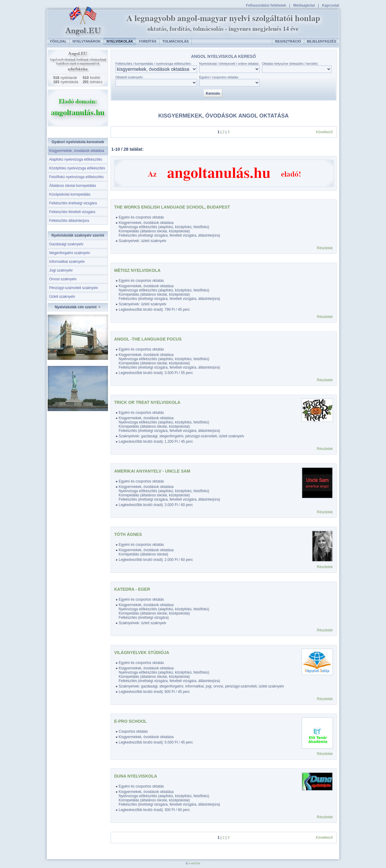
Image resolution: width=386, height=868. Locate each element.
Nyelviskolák (120, 41)
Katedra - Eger (132, 589)
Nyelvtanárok (86, 41)
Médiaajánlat (304, 5)
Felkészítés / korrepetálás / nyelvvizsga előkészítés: (154, 64)
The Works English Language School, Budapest (172, 207)
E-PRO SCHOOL (131, 721)
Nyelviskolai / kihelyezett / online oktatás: (229, 64)
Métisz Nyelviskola (138, 270)
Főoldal (58, 41)
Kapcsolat (331, 5)
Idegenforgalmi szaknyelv (70, 253)
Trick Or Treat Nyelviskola (147, 402)
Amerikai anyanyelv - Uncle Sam (152, 471)
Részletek (325, 248)
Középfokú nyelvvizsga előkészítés (77, 168)
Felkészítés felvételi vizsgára (72, 212)
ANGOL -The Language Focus (148, 339)
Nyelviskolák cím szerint (78, 307)
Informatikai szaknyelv (67, 262)
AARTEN (194, 863)
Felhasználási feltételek (266, 5)
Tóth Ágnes (128, 534)
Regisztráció (288, 41)
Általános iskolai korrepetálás (73, 186)
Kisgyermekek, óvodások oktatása (77, 151)
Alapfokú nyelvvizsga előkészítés (76, 159)
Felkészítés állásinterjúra (69, 221)
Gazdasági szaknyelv (66, 244)
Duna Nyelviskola (136, 776)
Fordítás (148, 41)
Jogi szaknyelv (61, 270)
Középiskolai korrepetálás (70, 194)
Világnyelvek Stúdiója (142, 653)
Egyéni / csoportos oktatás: (219, 77)
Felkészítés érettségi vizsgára (73, 203)
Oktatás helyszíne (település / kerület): (290, 64)
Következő (324, 132)
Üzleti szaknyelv (62, 297)
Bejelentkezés (322, 41)
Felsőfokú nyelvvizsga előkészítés (76, 177)
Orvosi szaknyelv (63, 279)
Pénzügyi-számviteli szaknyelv (74, 288)
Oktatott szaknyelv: (130, 77)
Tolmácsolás (176, 41)
